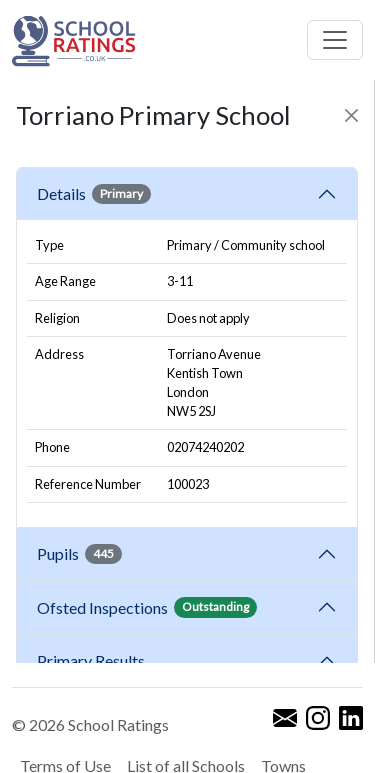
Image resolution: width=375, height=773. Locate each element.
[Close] (351, 115)
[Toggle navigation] (335, 40)
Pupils (79, 554)
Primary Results (91, 660)
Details (94, 194)
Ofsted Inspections (147, 607)
